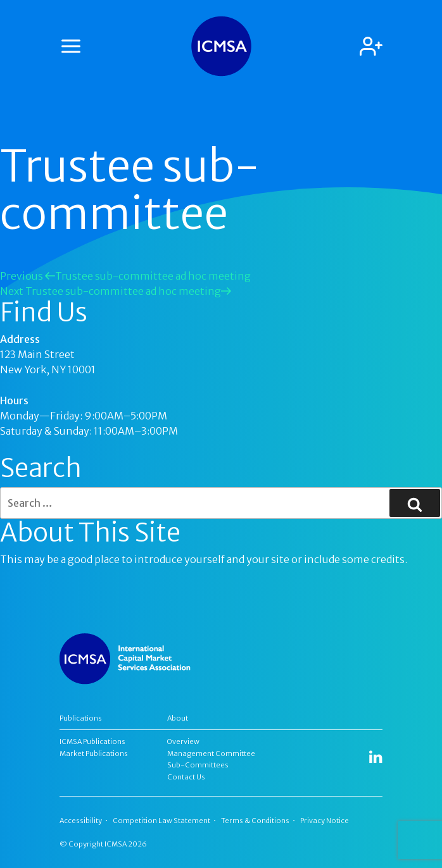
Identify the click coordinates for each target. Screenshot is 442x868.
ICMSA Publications (92, 741)
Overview (183, 741)
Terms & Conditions (255, 821)
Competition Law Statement (161, 821)
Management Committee (211, 753)
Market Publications (94, 753)
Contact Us (186, 777)
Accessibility (81, 821)
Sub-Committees (198, 765)
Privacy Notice (325, 821)
